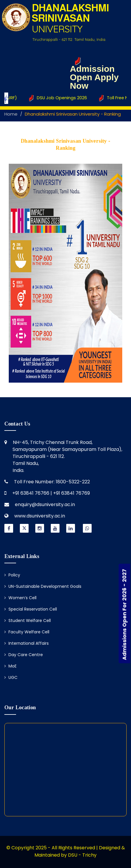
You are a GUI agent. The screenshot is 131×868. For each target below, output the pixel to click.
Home (11, 114)
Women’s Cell (20, 598)
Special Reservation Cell (31, 609)
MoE (11, 666)
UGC (11, 677)
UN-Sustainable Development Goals (43, 586)
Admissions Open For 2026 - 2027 (124, 614)
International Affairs (27, 643)
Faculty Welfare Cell (27, 632)
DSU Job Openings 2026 (60, 98)
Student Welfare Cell (28, 621)
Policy (12, 575)
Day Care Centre (24, 655)
